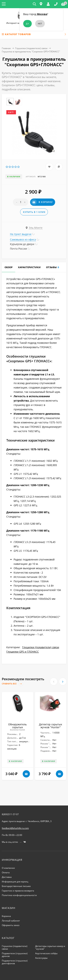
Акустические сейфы (46, 953)
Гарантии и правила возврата (18, 891)
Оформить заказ (11, 925)
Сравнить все (13, 684)
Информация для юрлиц (15, 882)
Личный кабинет (11, 921)
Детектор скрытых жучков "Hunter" (51, 726)
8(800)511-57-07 (10, 814)
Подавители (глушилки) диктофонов (15, 962)
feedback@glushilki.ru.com (15, 828)
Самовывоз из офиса (23, 240)
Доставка (7, 877)
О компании (8, 868)
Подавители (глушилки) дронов (15, 955)
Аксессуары (41, 958)
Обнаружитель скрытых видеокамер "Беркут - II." (17, 729)
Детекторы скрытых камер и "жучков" (50, 947)
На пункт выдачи (21, 234)
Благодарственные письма (16, 886)
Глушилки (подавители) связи (31, 48)
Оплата (6, 872)
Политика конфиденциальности (19, 895)
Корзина (6, 916)
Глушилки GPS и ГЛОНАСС (23, 652)
